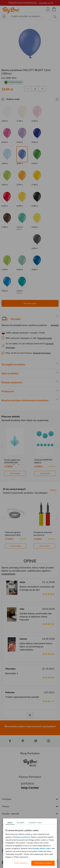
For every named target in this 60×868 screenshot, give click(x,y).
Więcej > (53, 490)
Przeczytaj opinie (44, 338)
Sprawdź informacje (42, 353)
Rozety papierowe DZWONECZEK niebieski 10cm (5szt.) (14, 463)
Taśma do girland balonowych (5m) (13, 534)
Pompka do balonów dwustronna (43, 534)
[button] (6, 862)
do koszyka (30, 303)
